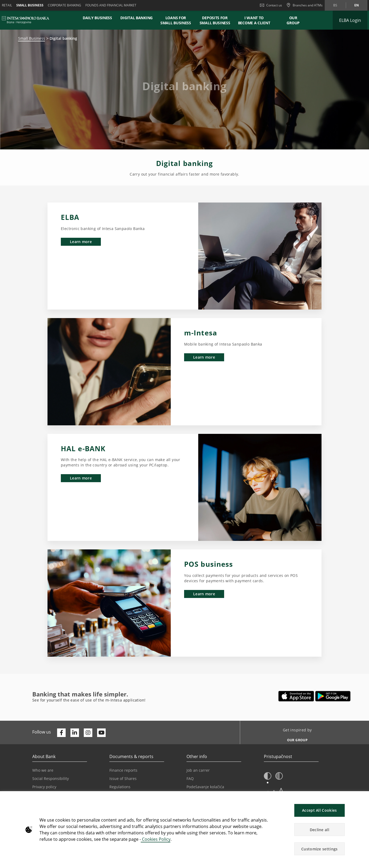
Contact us (271, 5)
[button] (268, 776)
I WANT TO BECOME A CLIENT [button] (254, 20)
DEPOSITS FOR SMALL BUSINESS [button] (215, 20)
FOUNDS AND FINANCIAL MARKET (111, 5)
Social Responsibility (51, 778)
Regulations (120, 787)
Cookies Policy (156, 839)
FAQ (190, 778)
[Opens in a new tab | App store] (296, 696)
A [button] (281, 790)
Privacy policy (44, 787)
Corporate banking (64, 5)
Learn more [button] (81, 242)
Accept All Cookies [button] (319, 810)
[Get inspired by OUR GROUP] (295, 739)
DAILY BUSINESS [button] (97, 18)
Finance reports (123, 770)
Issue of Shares (123, 778)
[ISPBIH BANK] (27, 20)
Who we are (43, 770)
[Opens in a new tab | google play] (333, 696)
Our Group (293, 20)
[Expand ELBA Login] (350, 20)
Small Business (32, 38)
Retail (7, 5)
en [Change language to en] (357, 5)
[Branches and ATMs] (304, 5)
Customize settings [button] (319, 849)
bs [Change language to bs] (335, 5)
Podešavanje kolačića (205, 787)
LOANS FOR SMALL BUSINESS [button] (176, 20)
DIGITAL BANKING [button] (136, 18)
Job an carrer (198, 770)
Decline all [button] (320, 830)
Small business (30, 5)
